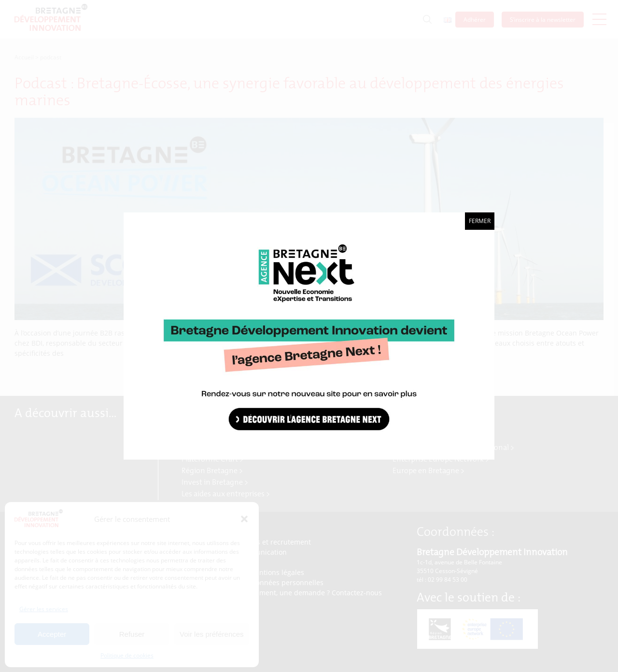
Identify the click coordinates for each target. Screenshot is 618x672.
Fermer (480, 221)
